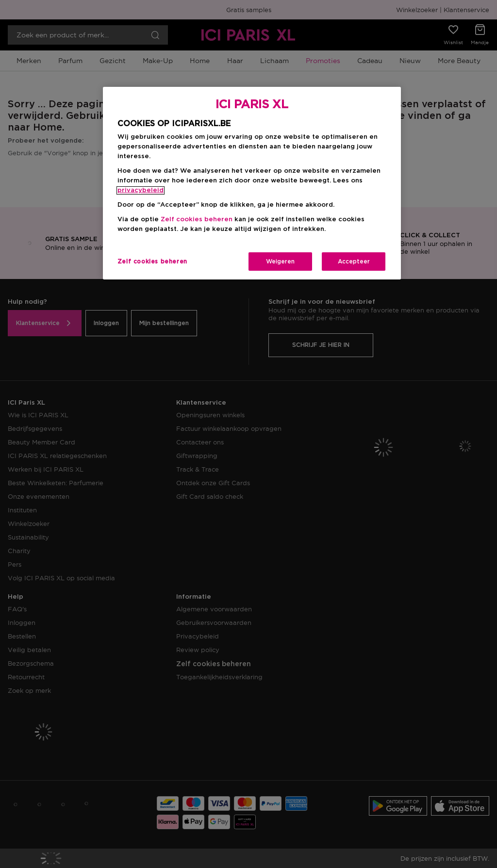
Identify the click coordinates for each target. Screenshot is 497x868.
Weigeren (280, 262)
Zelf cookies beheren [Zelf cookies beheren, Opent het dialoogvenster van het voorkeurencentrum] (152, 262)
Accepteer (354, 262)
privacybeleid (141, 190)
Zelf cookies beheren (197, 220)
